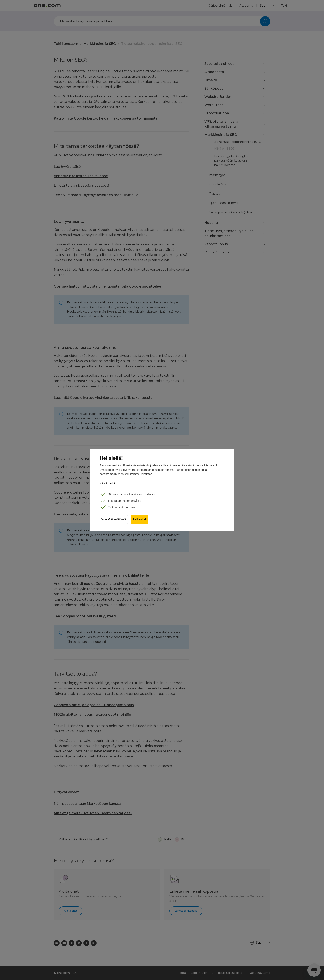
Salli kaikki (140, 520)
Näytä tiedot (107, 483)
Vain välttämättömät (114, 520)
